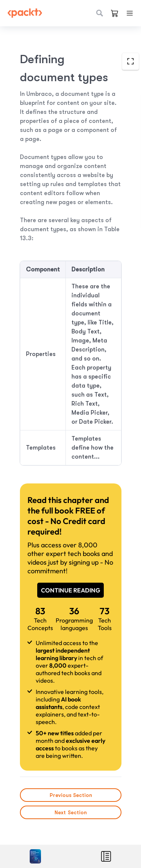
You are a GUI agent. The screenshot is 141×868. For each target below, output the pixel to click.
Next (71, 812)
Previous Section (70, 795)
